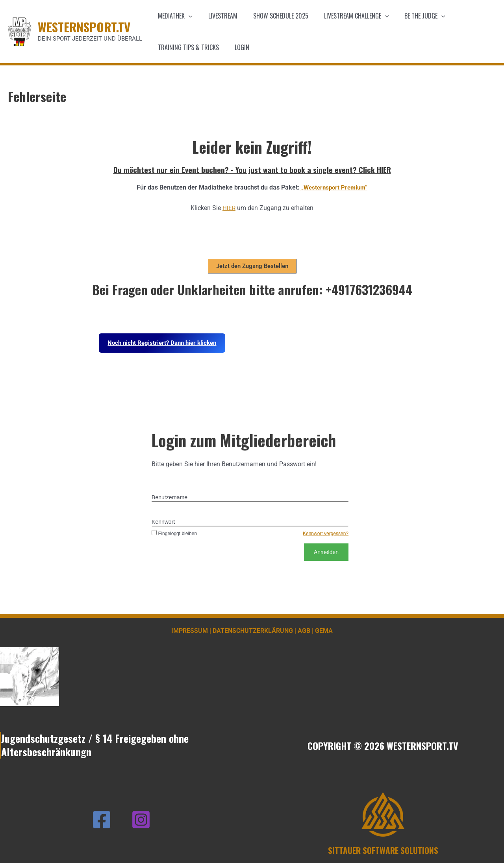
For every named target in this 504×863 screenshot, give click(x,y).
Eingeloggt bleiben (174, 534)
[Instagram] (141, 820)
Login (237, 47)
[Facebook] (102, 820)
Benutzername (170, 497)
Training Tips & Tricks (187, 47)
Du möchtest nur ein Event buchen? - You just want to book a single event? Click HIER (252, 169)
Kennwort (163, 522)
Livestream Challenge (346, 16)
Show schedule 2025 (273, 16)
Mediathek (174, 16)
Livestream (218, 16)
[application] (187, 16)
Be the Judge (411, 16)
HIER (229, 208)
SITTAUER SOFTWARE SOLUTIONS (383, 850)
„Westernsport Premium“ (334, 187)
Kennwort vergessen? (326, 534)
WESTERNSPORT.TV (84, 27)
